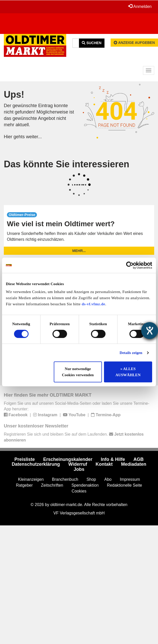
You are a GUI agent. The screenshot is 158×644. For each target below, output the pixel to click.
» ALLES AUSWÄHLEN (128, 372)
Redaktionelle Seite (125, 485)
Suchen (92, 43)
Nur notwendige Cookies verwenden (78, 372)
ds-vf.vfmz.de (93, 304)
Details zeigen (131, 353)
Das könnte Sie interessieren (67, 164)
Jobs (79, 469)
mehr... (79, 251)
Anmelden (140, 6)
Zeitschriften (52, 485)
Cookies (79, 491)
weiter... (34, 137)
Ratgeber (24, 485)
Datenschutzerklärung (36, 464)
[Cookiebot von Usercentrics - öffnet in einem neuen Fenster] (130, 265)
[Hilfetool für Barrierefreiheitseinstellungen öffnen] (150, 331)
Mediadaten (134, 464)
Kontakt (104, 464)
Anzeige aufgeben (134, 43)
